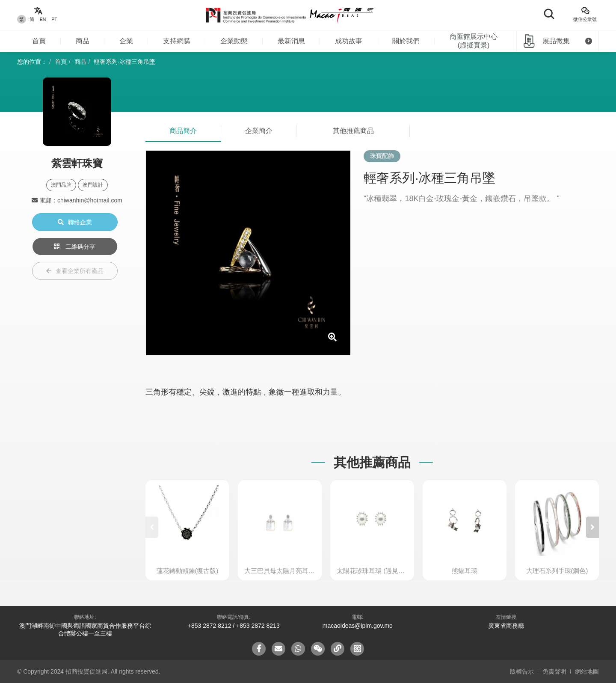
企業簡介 (259, 131)
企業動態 (234, 41)
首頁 (39, 41)
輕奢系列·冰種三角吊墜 (124, 62)
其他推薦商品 (353, 131)
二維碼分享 (75, 246)
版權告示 (522, 671)
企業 (126, 41)
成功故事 (349, 41)
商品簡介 (183, 131)
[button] (592, 527)
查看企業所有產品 (75, 271)
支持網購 (177, 41)
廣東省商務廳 (506, 626)
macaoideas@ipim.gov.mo (358, 626)
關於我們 (406, 41)
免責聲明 (554, 671)
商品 (83, 41)
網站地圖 (587, 671)
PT (54, 19)
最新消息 (291, 41)
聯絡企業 (75, 222)
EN (43, 19)
